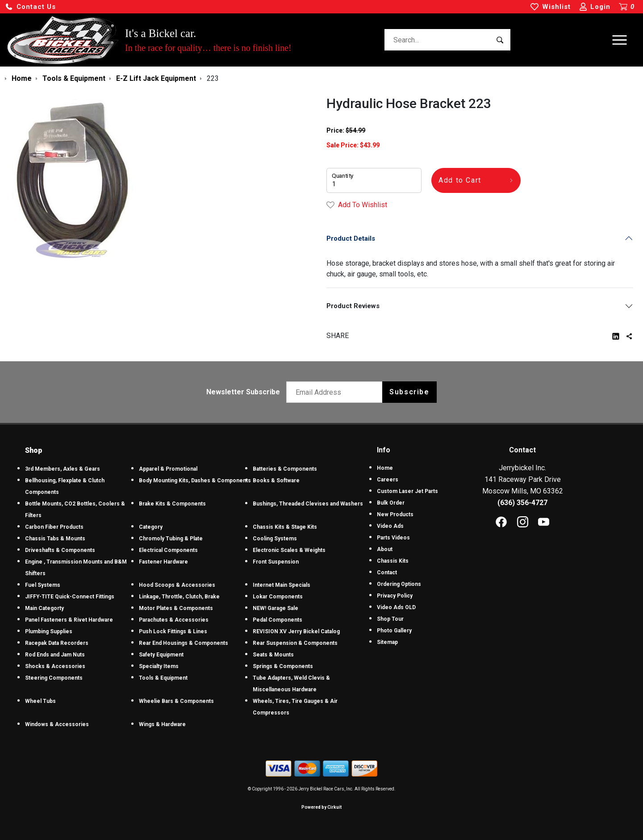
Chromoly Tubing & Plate (171, 539)
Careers (388, 480)
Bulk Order (391, 503)
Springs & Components (283, 666)
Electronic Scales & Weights (289, 550)
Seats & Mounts (273, 655)
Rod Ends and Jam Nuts (55, 655)
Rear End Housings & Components (184, 643)
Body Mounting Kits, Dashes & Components (195, 481)
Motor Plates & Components (176, 608)
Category (151, 527)
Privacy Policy (395, 596)
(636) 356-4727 (522, 503)
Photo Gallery (394, 631)
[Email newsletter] (336, 392)
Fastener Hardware (163, 562)
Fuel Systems (43, 585)
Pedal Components (278, 620)
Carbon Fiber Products (54, 527)
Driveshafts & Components (60, 550)
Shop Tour (390, 619)
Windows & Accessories (57, 724)
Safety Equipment (161, 655)
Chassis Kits (393, 561)
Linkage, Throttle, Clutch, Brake (179, 597)
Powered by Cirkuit (321, 807)
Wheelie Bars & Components (176, 701)
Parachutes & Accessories (174, 620)
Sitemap (387, 642)
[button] (30, 7)
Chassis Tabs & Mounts (55, 539)
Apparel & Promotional (168, 469)
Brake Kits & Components (172, 504)
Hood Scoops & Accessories (177, 585)
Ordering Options (399, 584)
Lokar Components (278, 597)
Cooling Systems (275, 539)
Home (385, 468)
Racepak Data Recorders (57, 643)
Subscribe (409, 392)
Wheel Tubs (40, 701)
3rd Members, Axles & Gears (63, 469)
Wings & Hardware (162, 724)
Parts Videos (393, 538)
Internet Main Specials (282, 585)
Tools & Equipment (163, 678)
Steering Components (54, 678)
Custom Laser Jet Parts (407, 491)
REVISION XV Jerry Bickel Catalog (296, 631)
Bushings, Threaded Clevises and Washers (308, 504)
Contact (387, 573)
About (385, 549)
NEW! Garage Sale (276, 608)
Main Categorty (44, 608)
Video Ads (390, 526)
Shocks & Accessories (55, 666)
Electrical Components (168, 550)
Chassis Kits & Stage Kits (285, 527)
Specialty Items (159, 666)
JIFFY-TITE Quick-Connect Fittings (70, 597)
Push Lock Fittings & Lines (173, 631)
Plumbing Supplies (49, 631)
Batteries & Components (285, 469)
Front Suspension (276, 562)
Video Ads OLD (396, 607)
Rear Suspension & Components (295, 643)
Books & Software (276, 481)
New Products (395, 514)
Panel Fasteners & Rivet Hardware (69, 620)
